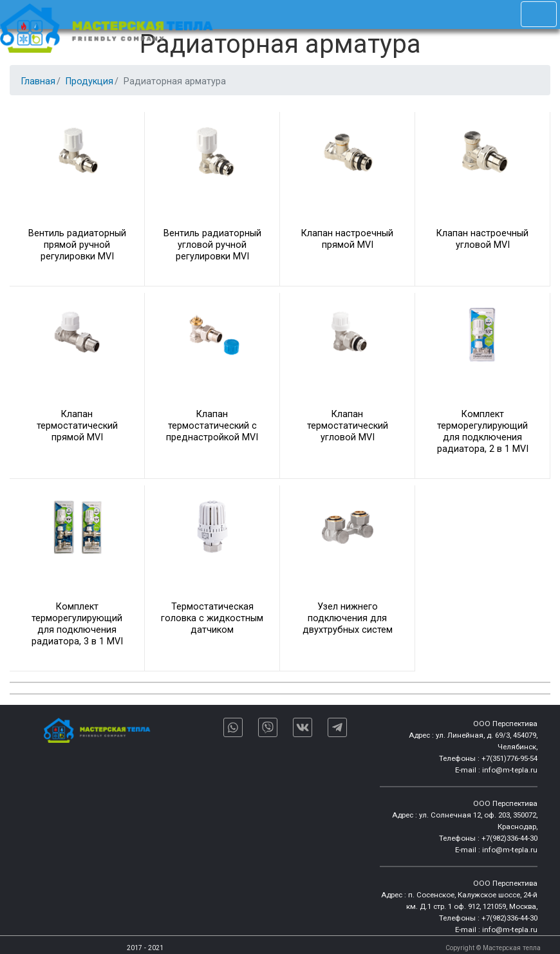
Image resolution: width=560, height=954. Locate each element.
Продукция (89, 81)
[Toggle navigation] (539, 14)
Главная (38, 81)
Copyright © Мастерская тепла (493, 948)
